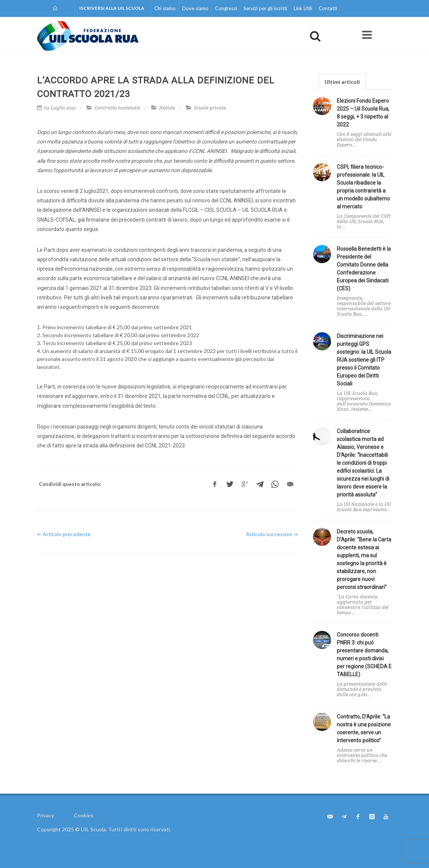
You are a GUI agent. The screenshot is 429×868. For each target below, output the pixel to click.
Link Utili (303, 8)
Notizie (167, 108)
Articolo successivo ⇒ (272, 534)
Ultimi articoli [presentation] (342, 82)
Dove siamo (195, 8)
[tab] (342, 81)
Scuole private (210, 108)
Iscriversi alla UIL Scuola (112, 8)
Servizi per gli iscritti (265, 8)
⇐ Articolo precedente (64, 534)
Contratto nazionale (117, 108)
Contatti (328, 8)
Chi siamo (165, 8)
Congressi (226, 8)
